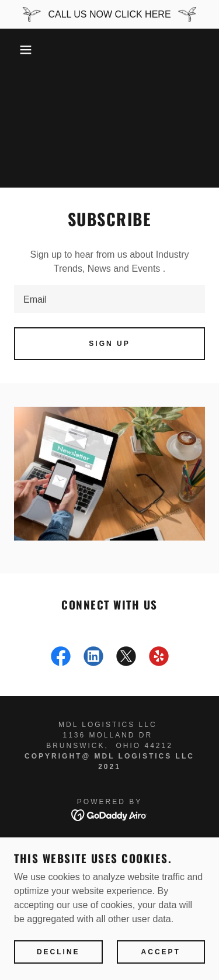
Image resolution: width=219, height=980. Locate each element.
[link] (61, 659)
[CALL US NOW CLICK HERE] (109, 14)
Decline (58, 952)
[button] (17, 50)
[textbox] (109, 299)
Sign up (109, 344)
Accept (161, 952)
